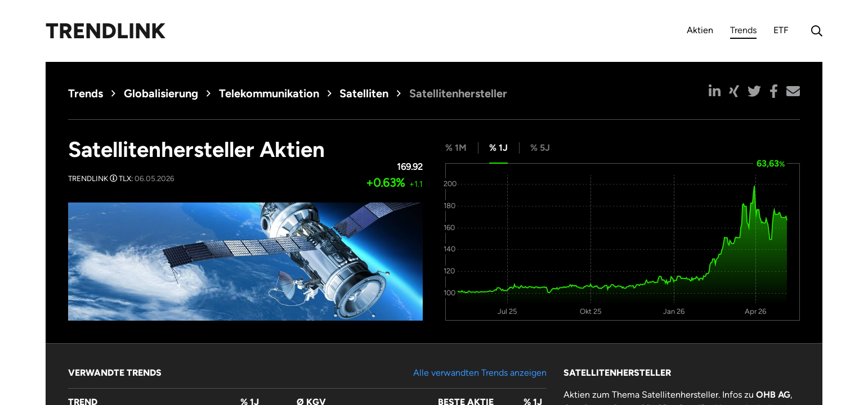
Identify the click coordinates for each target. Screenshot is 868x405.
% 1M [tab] (456, 148)
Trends (743, 32)
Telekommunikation (269, 93)
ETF (781, 30)
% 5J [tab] (540, 148)
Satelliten (364, 93)
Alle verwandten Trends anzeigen (480, 373)
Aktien (700, 30)
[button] (715, 91)
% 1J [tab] (498, 148)
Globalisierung (161, 93)
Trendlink (106, 31)
